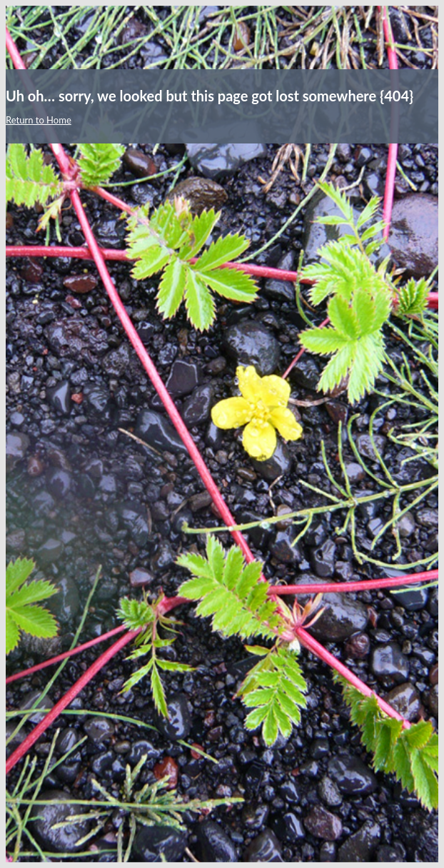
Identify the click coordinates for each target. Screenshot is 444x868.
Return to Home (39, 120)
